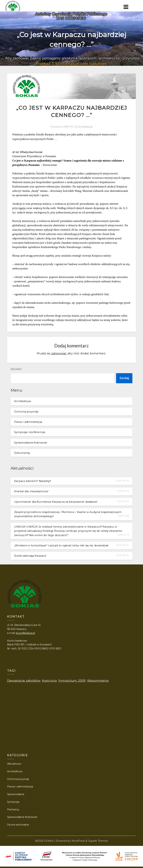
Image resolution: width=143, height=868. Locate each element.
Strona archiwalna (18, 825)
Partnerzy (13, 810)
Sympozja (13, 802)
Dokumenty (22, 453)
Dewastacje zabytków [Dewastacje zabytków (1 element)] (24, 680)
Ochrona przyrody (26, 412)
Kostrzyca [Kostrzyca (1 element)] (49, 680)
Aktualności (14, 764)
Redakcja (87, 127)
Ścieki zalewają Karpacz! (30, 556)
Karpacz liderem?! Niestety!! (32, 481)
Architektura (22, 401)
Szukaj (16, 369)
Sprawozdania (16, 794)
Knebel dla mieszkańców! (31, 491)
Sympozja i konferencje (30, 432)
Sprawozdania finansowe (31, 443)
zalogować (59, 353)
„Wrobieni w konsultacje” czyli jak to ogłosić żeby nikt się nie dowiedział (61, 545)
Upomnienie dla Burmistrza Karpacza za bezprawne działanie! (56, 502)
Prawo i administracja (28, 422)
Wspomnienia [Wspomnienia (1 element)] (98, 680)
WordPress (78, 841)
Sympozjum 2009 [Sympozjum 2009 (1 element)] (72, 680)
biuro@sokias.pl (25, 633)
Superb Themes (98, 841)
